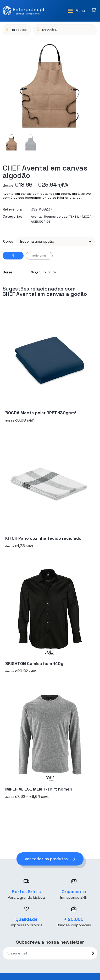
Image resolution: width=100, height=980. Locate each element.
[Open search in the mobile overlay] (65, 30)
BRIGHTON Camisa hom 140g (34, 664)
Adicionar (39, 256)
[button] (76, 11)
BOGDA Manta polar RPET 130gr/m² (41, 413)
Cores (8, 241)
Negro (36, 272)
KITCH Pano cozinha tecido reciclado (43, 538)
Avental (37, 217)
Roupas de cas (56, 217)
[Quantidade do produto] (13, 256)
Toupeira (49, 272)
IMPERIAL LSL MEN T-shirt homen (39, 789)
